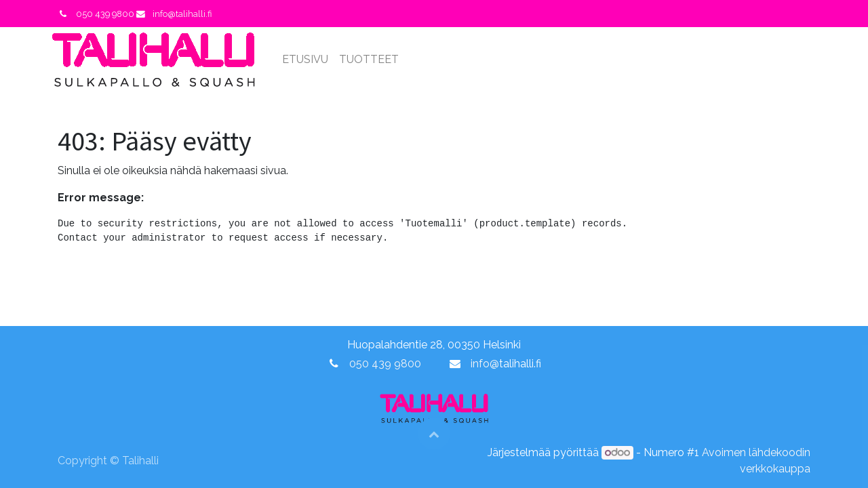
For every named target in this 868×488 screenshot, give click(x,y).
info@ (485, 364)
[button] (434, 434)
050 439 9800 (385, 364)
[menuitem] (311, 60)
